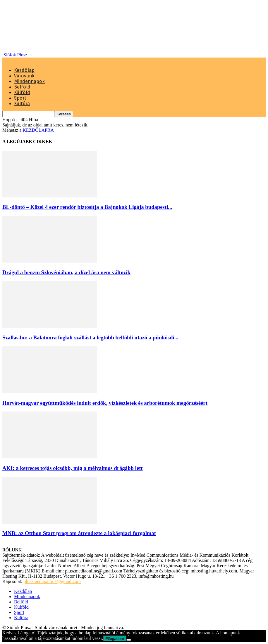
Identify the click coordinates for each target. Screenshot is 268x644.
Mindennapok (29, 81)
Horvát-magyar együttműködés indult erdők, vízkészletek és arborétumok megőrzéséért (105, 403)
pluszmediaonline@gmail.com (52, 581)
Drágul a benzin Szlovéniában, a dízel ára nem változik (66, 272)
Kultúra (22, 104)
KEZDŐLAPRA (38, 130)
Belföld (22, 87)
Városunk (24, 76)
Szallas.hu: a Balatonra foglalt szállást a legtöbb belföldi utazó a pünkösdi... (90, 337)
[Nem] (129, 640)
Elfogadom (115, 639)
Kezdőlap (24, 70)
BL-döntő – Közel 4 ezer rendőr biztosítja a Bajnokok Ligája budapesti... (87, 207)
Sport (20, 98)
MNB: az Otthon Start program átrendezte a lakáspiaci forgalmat (79, 533)
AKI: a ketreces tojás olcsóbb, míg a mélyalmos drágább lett (73, 468)
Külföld (22, 92)
